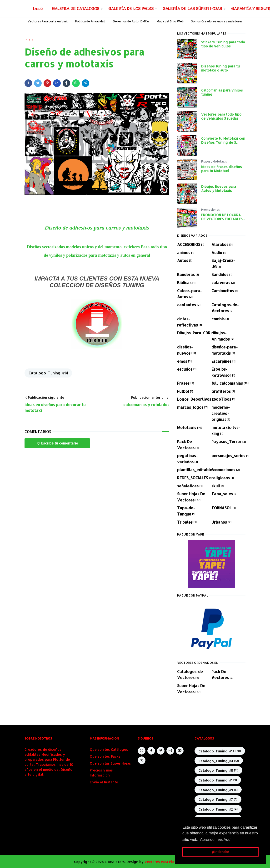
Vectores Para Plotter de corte (170, 862)
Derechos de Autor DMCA (131, 21)
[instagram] (170, 751)
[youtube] (180, 751)
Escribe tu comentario (57, 443)
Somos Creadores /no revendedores (217, 21)
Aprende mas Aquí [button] (216, 840)
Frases (206, 161)
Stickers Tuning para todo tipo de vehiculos (223, 44)
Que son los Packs (105, 756)
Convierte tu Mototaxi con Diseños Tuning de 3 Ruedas (223, 142)
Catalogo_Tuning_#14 (48, 373)
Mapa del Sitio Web (170, 21)
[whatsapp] (142, 751)
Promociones (210, 210)
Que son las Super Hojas (110, 763)
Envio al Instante (104, 782)
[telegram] (142, 760)
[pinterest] (161, 751)
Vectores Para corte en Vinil (48, 21)
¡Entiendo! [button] (220, 852)
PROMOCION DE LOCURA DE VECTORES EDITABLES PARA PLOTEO (222, 219)
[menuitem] (38, 9)
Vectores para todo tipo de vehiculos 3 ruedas (221, 116)
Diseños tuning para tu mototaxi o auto (220, 68)
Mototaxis (220, 161)
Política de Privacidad (90, 21)
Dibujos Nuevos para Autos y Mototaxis (219, 189)
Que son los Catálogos (109, 749)
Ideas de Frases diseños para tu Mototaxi (222, 169)
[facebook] (151, 751)
